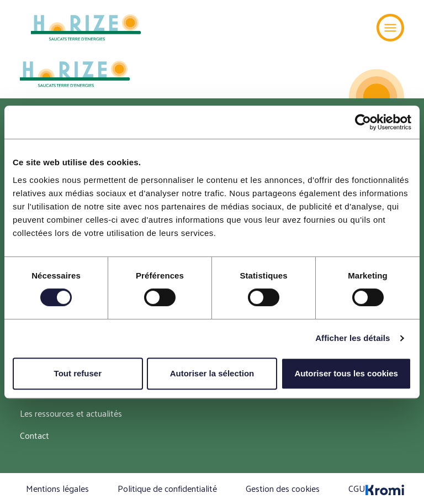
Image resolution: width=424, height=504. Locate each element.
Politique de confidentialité (167, 488)
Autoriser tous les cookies (346, 373)
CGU (357, 488)
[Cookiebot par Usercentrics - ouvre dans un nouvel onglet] (363, 122)
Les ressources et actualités (71, 413)
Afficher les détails (353, 338)
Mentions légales (57, 488)
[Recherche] (356, 28)
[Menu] (390, 28)
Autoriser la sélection (212, 373)
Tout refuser (78, 373)
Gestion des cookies (283, 488)
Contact (35, 435)
